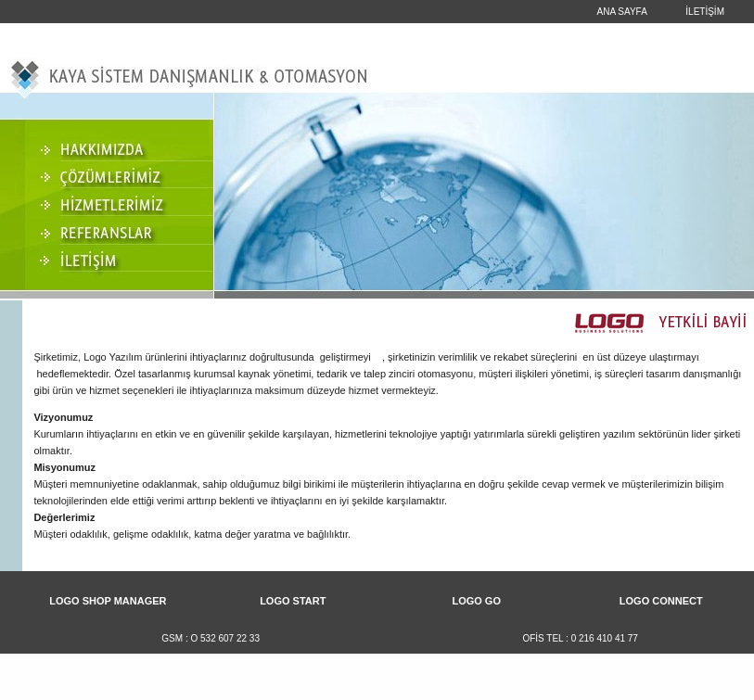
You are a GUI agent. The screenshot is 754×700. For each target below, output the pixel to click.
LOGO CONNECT (661, 601)
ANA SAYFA (622, 12)
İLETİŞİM (705, 12)
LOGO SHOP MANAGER (108, 601)
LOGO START (293, 601)
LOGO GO (476, 601)
